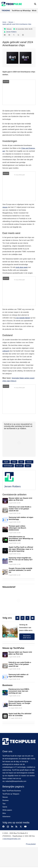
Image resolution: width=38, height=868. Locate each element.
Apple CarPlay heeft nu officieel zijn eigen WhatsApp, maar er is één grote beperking (21, 549)
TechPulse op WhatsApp (21, 11)
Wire (4, 813)
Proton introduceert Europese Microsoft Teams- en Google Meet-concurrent (20, 703)
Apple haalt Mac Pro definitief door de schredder (20, 715)
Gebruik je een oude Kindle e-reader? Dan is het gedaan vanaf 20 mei (20, 509)
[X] (27, 618)
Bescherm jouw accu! (27, 637)
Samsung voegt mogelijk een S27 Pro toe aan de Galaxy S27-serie (21, 560)
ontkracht (6, 351)
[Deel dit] (9, 35)
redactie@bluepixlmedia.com (16, 781)
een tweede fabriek (23, 318)
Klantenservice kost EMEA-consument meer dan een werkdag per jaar (19, 691)
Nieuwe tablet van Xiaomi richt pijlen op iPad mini (20, 499)
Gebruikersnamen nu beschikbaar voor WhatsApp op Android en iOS (21, 539)
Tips (4, 804)
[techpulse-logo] (12, 4)
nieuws (5, 207)
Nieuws (9, 29)
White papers (7, 810)
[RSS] (16, 827)
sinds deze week (22, 267)
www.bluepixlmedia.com (12, 839)
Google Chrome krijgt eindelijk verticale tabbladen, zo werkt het (20, 570)
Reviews (5, 800)
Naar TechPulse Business (12, 791)
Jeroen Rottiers (11, 32)
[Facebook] (17, 618)
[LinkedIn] (12, 827)
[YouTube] (33, 618)
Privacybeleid (31, 844)
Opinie (5, 807)
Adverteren (6, 817)
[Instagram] (22, 618)
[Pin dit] (23, 35)
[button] (35, 4)
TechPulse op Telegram (11, 794)
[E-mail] (5, 35)
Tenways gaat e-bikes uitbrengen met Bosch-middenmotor (18, 528)
